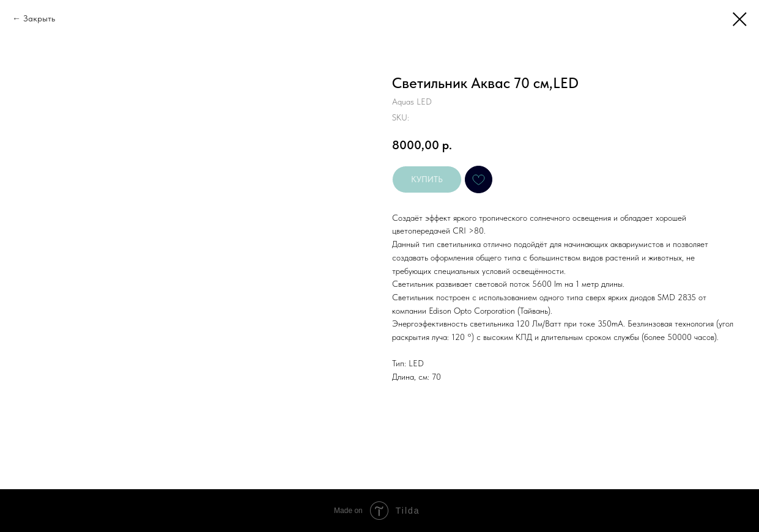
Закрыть (39, 18)
